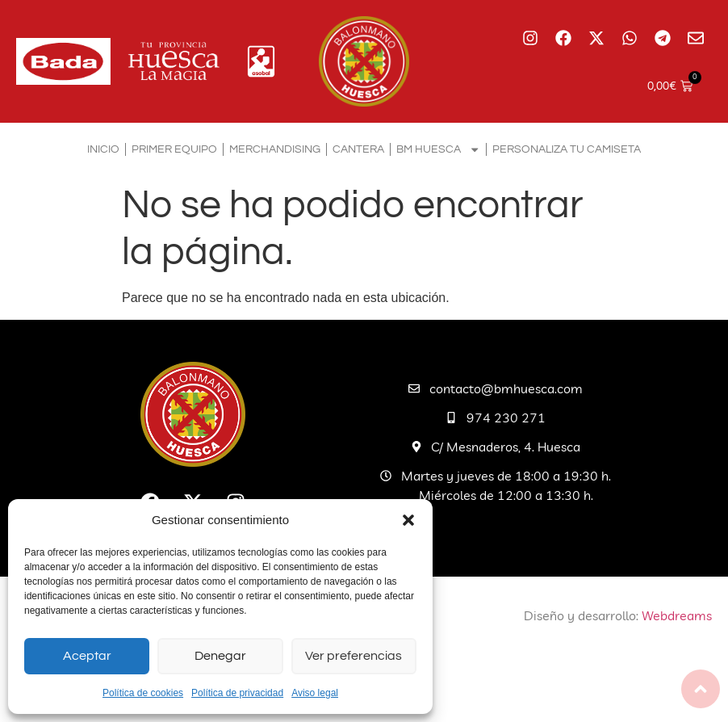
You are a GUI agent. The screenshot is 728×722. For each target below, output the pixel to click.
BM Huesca (438, 149)
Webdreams (677, 615)
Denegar (220, 656)
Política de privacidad (237, 693)
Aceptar (87, 656)
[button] (408, 520)
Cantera (358, 149)
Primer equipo (174, 149)
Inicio (103, 149)
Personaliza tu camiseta (567, 149)
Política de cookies (143, 693)
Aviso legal (315, 693)
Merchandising (275, 149)
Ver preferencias (354, 656)
